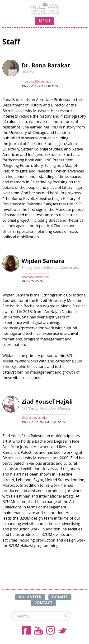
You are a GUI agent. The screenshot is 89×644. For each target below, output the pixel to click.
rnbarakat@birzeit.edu (36, 82)
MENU (44, 21)
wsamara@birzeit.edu (36, 277)
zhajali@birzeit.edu (34, 418)
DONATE (60, 597)
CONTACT (43, 603)
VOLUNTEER (30, 597)
